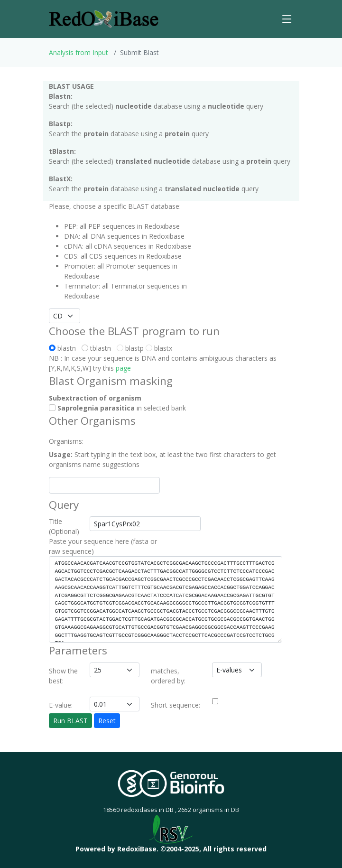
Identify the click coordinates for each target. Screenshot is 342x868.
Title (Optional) (64, 526)
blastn (64, 348)
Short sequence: (176, 705)
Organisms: (66, 441)
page (123, 368)
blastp (130, 348)
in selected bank (117, 408)
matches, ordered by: (168, 676)
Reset (107, 721)
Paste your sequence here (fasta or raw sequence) (103, 546)
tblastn (98, 348)
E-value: (61, 705)
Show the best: (63, 676)
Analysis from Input (79, 52)
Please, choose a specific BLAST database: (115, 206)
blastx (159, 348)
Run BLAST (70, 721)
